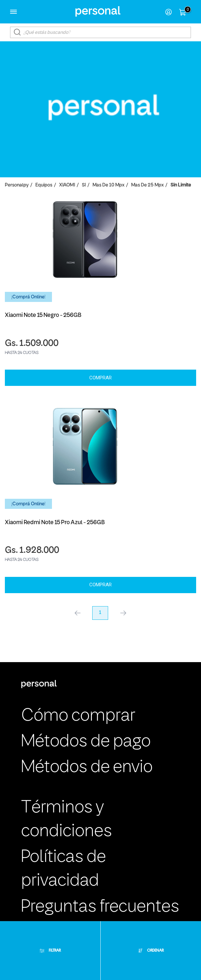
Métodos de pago (86, 742)
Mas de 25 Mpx (147, 185)
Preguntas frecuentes (100, 907)
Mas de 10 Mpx (108, 185)
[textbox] (100, 32)
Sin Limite (181, 185)
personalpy (17, 185)
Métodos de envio (87, 768)
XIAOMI (67, 185)
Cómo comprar (78, 716)
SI (84, 185)
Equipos (44, 185)
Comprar (100, 378)
